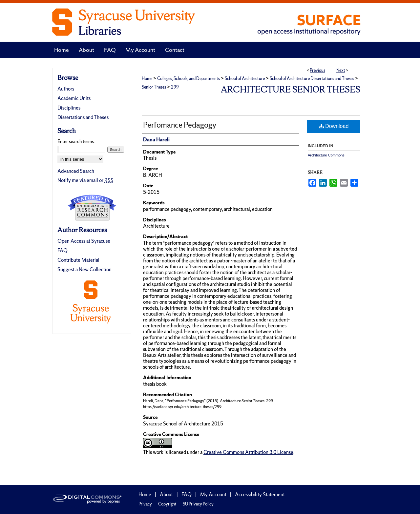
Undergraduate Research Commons (92, 208)
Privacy (145, 504)
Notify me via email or (85, 180)
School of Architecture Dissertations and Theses (312, 79)
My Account (213, 494)
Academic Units (74, 98)
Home (147, 79)
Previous (317, 70)
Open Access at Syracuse (84, 241)
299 (175, 87)
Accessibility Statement (260, 494)
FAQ (63, 250)
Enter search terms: (76, 141)
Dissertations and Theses (83, 117)
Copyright (167, 504)
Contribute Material (78, 260)
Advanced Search (76, 171)
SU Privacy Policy (198, 504)
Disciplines (69, 108)
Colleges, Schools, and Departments (189, 79)
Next (341, 70)
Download (334, 126)
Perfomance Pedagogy (180, 125)
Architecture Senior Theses (291, 89)
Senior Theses (154, 87)
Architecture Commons (326, 155)
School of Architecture (245, 79)
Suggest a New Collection (84, 269)
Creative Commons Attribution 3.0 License (248, 452)
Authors (66, 89)
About (166, 494)
